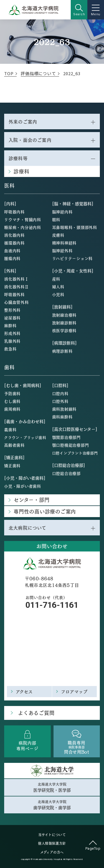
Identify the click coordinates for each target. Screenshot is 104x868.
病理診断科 (62, 351)
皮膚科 (58, 235)
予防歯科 (12, 393)
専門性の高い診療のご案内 (45, 511)
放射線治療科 (64, 315)
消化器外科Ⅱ (17, 287)
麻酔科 (10, 325)
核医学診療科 (64, 330)
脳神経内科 (62, 212)
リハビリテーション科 (73, 258)
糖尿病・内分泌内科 (23, 227)
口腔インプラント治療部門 (75, 453)
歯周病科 (12, 409)
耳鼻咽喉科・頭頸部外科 (75, 227)
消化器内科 (14, 235)
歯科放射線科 (64, 409)
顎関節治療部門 (66, 437)
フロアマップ (74, 691)
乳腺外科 (12, 341)
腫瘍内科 (12, 258)
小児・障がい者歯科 (23, 486)
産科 (56, 279)
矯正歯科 (12, 465)
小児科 (58, 294)
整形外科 (12, 310)
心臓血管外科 (17, 302)
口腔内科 (60, 393)
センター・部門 (31, 500)
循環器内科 (14, 243)
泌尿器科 (12, 318)
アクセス (24, 691)
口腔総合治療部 (66, 473)
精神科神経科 (64, 243)
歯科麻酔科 (62, 417)
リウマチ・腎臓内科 (23, 219)
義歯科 (10, 429)
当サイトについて (52, 835)
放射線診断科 (64, 323)
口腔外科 (60, 401)
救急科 (10, 349)
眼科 (56, 219)
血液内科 (12, 250)
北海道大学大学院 (52, 787)
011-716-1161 (52, 605)
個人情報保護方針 (52, 843)
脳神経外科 (62, 250)
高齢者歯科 (14, 445)
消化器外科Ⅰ (17, 279)
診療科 (21, 171)
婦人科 (58, 287)
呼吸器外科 (14, 294)
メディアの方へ (52, 852)
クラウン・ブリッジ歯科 (25, 437)
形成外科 (12, 333)
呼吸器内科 (14, 212)
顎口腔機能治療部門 (71, 445)
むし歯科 (12, 401)
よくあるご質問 (36, 713)
